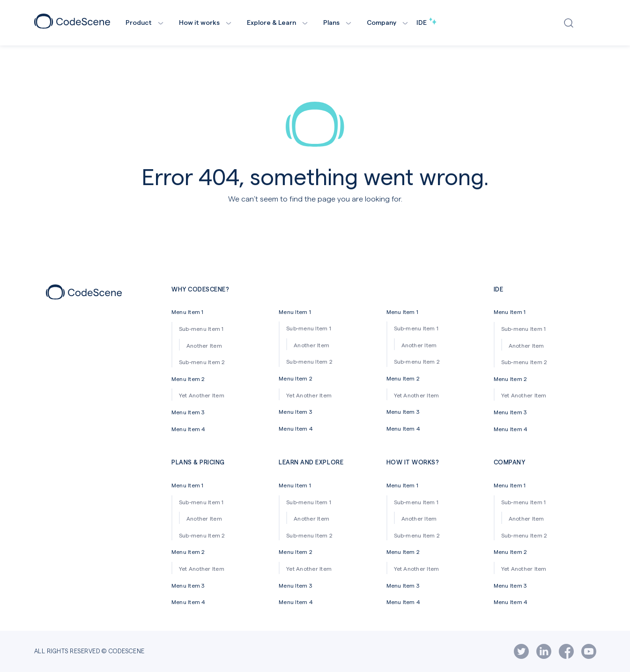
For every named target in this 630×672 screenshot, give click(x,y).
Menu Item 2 (188, 379)
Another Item (204, 345)
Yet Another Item (202, 395)
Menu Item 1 (188, 312)
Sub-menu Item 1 (201, 329)
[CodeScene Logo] (72, 26)
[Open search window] (571, 23)
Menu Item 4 (189, 429)
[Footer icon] (84, 296)
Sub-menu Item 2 (202, 362)
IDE (426, 22)
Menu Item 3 (188, 412)
